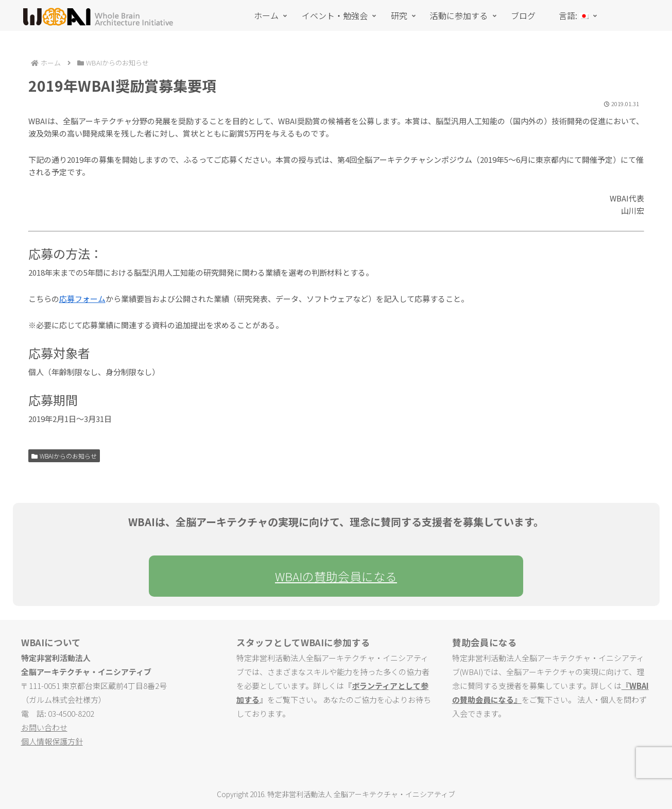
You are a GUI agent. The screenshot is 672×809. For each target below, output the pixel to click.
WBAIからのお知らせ (64, 456)
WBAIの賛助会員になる (336, 576)
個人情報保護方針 (52, 741)
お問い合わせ (44, 727)
